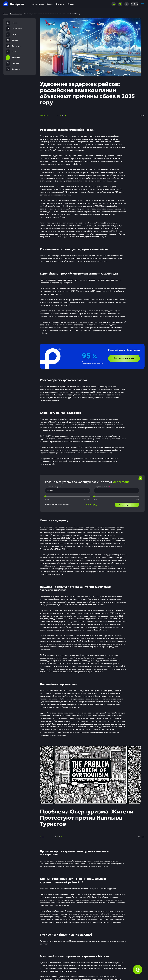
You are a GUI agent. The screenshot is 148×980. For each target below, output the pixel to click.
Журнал (70, 4)
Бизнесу (50, 4)
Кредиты (60, 4)
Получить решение (127, 505)
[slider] (45, 496)
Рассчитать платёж (124, 358)
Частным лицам (37, 4)
